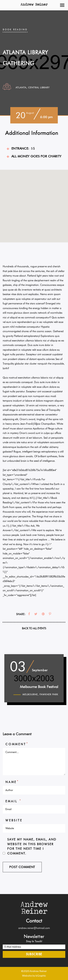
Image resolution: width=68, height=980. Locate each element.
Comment (17, 744)
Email (13, 801)
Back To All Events (34, 628)
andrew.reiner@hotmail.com (34, 928)
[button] (62, 5)
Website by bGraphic (34, 976)
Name (12, 782)
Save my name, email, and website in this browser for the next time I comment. (32, 846)
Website (14, 820)
